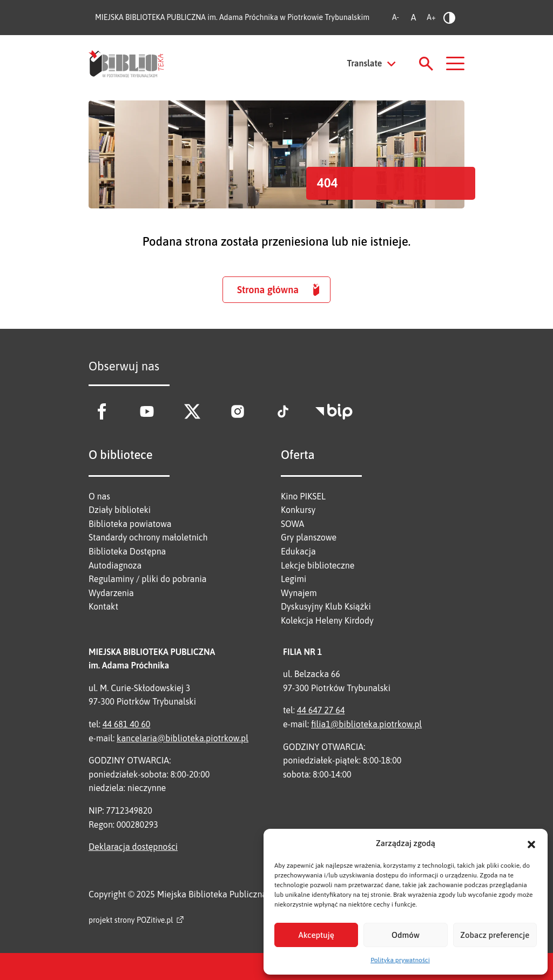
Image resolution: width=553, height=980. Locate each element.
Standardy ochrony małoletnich (148, 537)
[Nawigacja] (455, 63)
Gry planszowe (309, 537)
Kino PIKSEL (303, 496)
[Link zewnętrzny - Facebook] (102, 411)
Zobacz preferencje (495, 935)
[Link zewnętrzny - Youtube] (147, 411)
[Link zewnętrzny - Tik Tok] (283, 411)
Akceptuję (316, 935)
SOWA (292, 524)
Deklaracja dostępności (133, 847)
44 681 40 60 (127, 724)
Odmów (406, 935)
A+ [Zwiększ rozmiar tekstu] (431, 17)
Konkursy (298, 510)
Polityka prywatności (400, 960)
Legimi (294, 579)
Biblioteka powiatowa (130, 524)
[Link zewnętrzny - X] (192, 411)
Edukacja (298, 551)
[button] (531, 843)
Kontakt (103, 606)
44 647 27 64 (321, 710)
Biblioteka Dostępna (127, 551)
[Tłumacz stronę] (372, 64)
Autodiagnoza (115, 565)
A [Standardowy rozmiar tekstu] (414, 17)
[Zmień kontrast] (449, 18)
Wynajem (299, 593)
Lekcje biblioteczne (318, 565)
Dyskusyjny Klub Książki (326, 606)
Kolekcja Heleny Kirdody (327, 620)
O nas (99, 496)
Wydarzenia (111, 593)
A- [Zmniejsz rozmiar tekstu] (396, 17)
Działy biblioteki (120, 510)
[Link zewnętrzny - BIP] (334, 411)
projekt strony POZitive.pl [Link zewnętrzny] (131, 920)
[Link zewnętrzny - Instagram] (238, 411)
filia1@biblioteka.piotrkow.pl (366, 724)
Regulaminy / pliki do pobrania (147, 579)
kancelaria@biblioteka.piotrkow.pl (183, 738)
